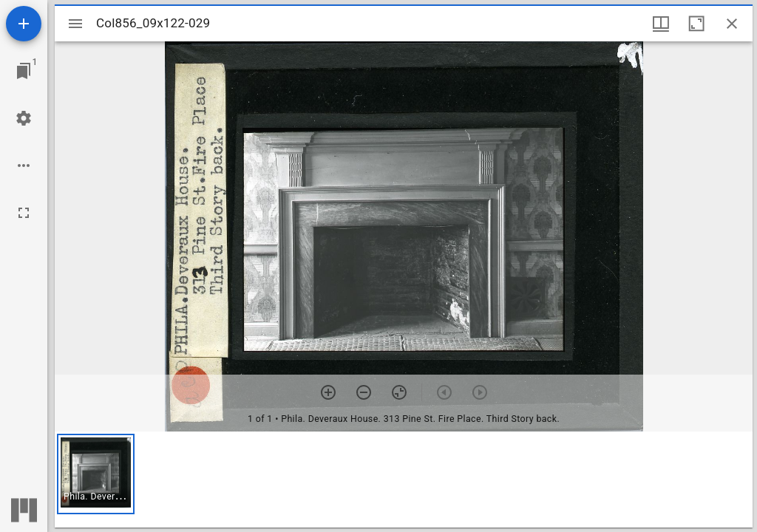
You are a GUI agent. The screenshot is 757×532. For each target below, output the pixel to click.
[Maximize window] (696, 24)
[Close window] (732, 24)
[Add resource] (24, 24)
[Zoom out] (364, 392)
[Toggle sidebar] (75, 24)
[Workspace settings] (24, 118)
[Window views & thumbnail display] (661, 24)
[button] (96, 474)
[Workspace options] (24, 166)
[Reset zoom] (399, 392)
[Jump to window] (24, 71)
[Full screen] (24, 213)
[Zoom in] (328, 392)
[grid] (404, 480)
